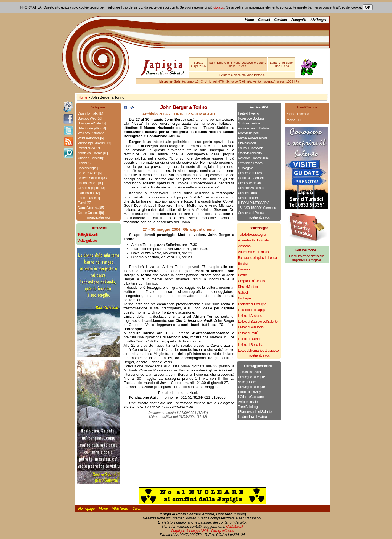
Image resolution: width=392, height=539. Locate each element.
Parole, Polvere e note (253, 138)
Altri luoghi (318, 20)
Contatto (280, 20)
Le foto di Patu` (248, 333)
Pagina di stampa (297, 114)
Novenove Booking (251, 118)
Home (249, 20)
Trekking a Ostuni (250, 372)
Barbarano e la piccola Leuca (257, 258)
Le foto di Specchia (251, 345)
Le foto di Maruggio (251, 327)
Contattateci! (234, 526)
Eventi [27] (84, 203)
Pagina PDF (294, 120)
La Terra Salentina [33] (92, 178)
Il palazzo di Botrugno (252, 304)
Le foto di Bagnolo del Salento (258, 321)
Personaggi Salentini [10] (94, 143)
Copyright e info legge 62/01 (190, 531)
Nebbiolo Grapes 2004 (253, 158)
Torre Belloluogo (249, 407)
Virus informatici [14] (91, 113)
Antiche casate (248, 402)
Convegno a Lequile (251, 377)
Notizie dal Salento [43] (93, 153)
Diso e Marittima (249, 287)
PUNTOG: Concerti (251, 178)
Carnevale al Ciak (250, 183)
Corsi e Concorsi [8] (91, 213)
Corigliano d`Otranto (251, 281)
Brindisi (243, 263)
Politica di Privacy (249, 392)
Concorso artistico (250, 173)
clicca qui (219, 7)
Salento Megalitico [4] (92, 128)
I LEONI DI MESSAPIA (254, 203)
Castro (242, 275)
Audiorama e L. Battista (253, 128)
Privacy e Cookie (223, 531)
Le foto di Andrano (250, 316)
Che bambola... (248, 143)
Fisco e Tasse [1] (89, 198)
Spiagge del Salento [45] (94, 123)
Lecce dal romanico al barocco (258, 350)
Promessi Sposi (248, 133)
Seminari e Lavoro (250, 163)
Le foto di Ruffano (250, 339)
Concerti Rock (247, 193)
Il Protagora (246, 168)
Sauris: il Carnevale (251, 148)
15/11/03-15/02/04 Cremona (257, 208)
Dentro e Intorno (249, 198)
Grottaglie (244, 298)
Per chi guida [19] (89, 148)
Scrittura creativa (249, 123)
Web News (120, 509)
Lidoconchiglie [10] (90, 168)
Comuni (264, 20)
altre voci (99, 217)
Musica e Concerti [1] (92, 158)
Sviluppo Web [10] (90, 118)
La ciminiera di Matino (252, 417)
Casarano (245, 269)
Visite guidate (247, 382)
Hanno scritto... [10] (90, 183)
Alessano (244, 246)
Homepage (86, 509)
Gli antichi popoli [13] (91, 188)
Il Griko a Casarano (251, 397)
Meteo (103, 509)
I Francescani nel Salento (255, 412)
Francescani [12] (89, 193)
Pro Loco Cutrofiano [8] (93, 133)
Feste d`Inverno (248, 113)
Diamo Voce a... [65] (91, 208)
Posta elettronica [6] (91, 138)
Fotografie (299, 20)
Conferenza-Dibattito (252, 188)
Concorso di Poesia (251, 213)
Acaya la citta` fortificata (253, 240)
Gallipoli (243, 292)
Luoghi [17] (85, 163)
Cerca (137, 509)
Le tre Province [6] (90, 173)
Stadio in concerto (250, 153)
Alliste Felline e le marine (254, 252)
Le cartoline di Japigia (252, 310)
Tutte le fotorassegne (252, 234)
